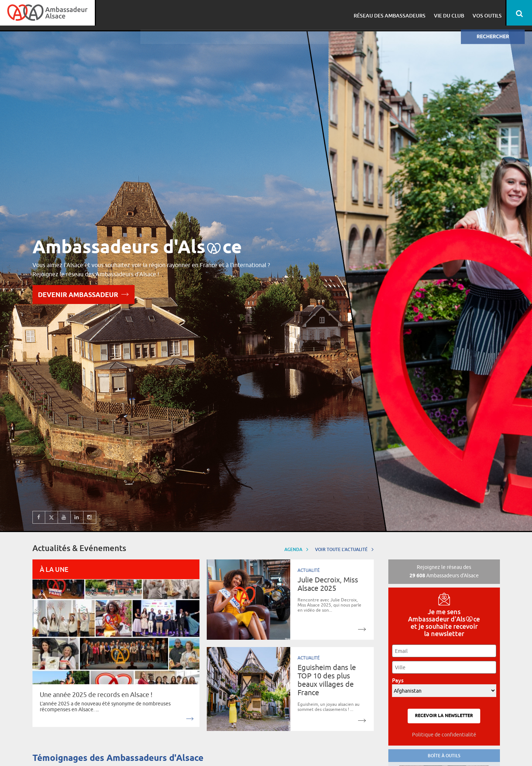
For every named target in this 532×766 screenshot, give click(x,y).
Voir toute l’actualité (344, 549)
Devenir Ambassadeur (84, 294)
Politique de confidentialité (444, 735)
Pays (400, 680)
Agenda (296, 549)
